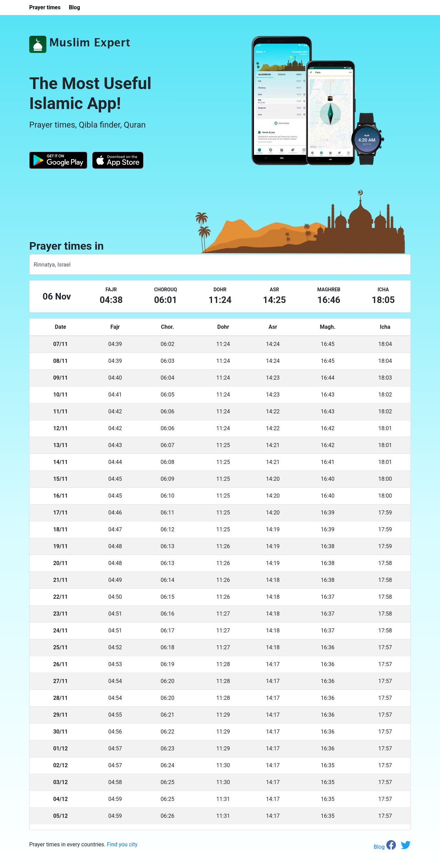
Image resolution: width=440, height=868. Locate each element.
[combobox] (220, 264)
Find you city (122, 844)
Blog (380, 847)
